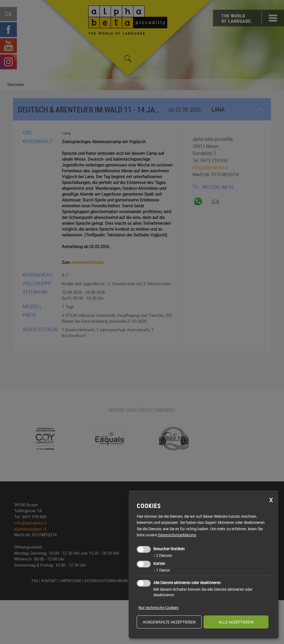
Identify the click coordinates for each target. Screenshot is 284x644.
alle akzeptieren (236, 622)
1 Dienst (162, 570)
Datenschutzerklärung (177, 535)
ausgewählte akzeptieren (169, 622)
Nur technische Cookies (159, 608)
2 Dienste (163, 555)
